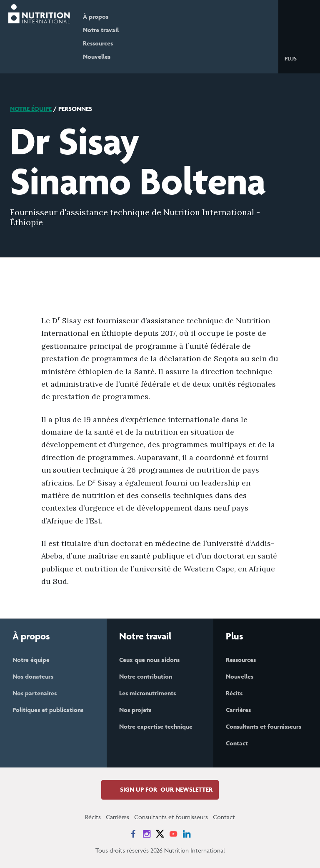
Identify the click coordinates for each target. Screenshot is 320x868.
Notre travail (105, 30)
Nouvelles (101, 57)
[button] (297, 58)
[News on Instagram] (147, 834)
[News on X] (160, 834)
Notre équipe (31, 109)
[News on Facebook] (133, 834)
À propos (100, 16)
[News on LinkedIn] (187, 834)
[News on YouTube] (173, 834)
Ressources (102, 43)
